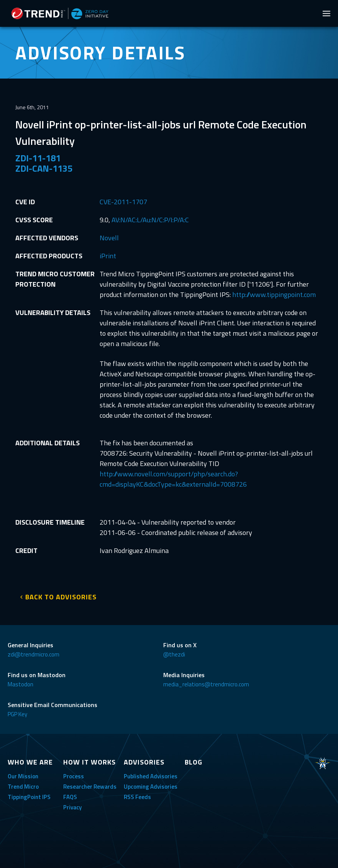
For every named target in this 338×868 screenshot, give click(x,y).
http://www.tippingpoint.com (274, 295)
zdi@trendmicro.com (34, 654)
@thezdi (174, 654)
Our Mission (23, 776)
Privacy (72, 807)
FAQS (70, 797)
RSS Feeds (137, 797)
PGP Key (17, 714)
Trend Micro (23, 787)
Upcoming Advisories (151, 787)
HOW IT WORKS (89, 762)
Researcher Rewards (90, 787)
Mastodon (21, 684)
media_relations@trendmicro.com (206, 684)
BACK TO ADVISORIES (61, 597)
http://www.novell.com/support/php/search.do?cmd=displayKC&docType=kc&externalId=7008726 (173, 479)
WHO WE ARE (30, 762)
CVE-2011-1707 (123, 202)
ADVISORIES (144, 762)
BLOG (194, 762)
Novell (109, 238)
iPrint (108, 256)
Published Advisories (151, 776)
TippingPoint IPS (29, 797)
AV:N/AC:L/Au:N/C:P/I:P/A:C (150, 220)
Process (74, 776)
